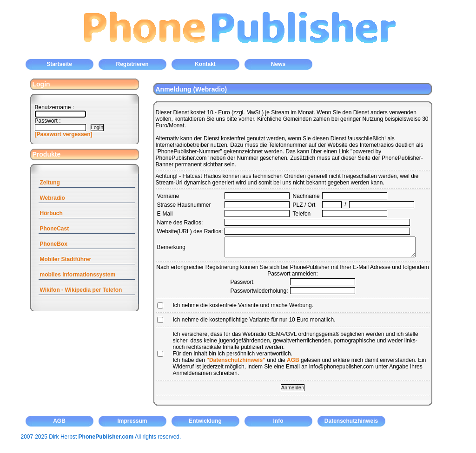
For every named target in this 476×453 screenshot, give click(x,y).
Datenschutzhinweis (351, 421)
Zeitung (50, 183)
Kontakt (205, 64)
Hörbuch (51, 213)
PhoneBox (54, 244)
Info (278, 421)
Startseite (59, 64)
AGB (293, 360)
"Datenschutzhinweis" (236, 360)
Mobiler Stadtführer (66, 259)
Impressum (132, 421)
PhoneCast (55, 229)
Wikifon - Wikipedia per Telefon (81, 290)
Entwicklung (205, 421)
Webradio (53, 198)
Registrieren (132, 64)
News (278, 64)
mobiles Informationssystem (78, 275)
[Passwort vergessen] (64, 134)
